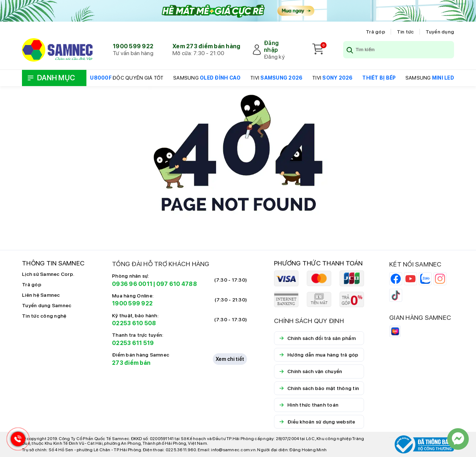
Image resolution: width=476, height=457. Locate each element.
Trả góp (376, 32)
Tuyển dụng (440, 32)
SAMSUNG (207, 78)
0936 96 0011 (132, 284)
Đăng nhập (271, 46)
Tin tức (405, 32)
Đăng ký (274, 57)
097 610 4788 (177, 284)
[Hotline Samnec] (16, 441)
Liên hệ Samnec (41, 295)
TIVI (276, 78)
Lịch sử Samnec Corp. (48, 274)
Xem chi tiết (230, 359)
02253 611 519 (133, 343)
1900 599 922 (133, 46)
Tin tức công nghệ (44, 316)
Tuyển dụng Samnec (47, 305)
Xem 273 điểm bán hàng (206, 46)
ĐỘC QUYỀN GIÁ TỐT (127, 78)
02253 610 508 (134, 323)
